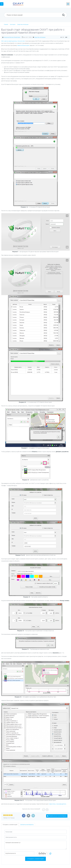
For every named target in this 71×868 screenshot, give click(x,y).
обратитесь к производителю (58, 804)
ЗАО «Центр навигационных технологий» (13, 41)
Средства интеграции (23, 24)
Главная (6, 24)
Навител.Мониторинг (23, 45)
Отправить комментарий (35, 859)
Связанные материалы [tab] (27, 825)
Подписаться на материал (57, 816)
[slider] (8, 815)
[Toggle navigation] (68, 4)
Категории (13, 24)
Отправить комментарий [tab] (10, 825)
